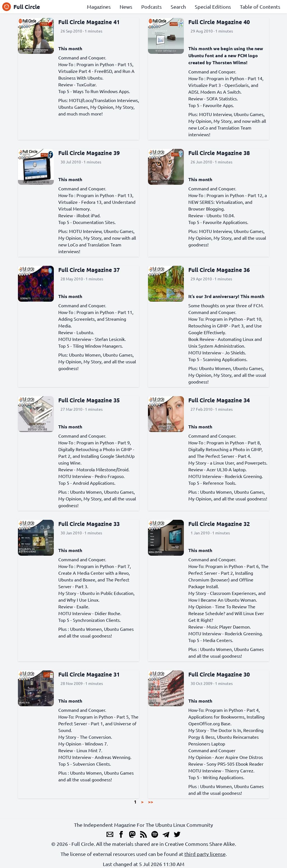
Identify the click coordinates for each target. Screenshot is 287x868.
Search (178, 7)
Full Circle (21, 7)
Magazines (99, 7)
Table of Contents (260, 7)
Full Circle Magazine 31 (89, 674)
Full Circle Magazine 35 (89, 400)
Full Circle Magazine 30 (219, 674)
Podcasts (151, 7)
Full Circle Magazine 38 (219, 153)
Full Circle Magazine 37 (89, 270)
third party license (205, 854)
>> (151, 802)
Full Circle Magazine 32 (219, 524)
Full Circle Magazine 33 (89, 524)
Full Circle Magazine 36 (219, 270)
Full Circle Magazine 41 (89, 22)
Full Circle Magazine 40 (219, 22)
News (126, 7)
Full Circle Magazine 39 (89, 153)
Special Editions (213, 7)
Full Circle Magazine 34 (219, 400)
